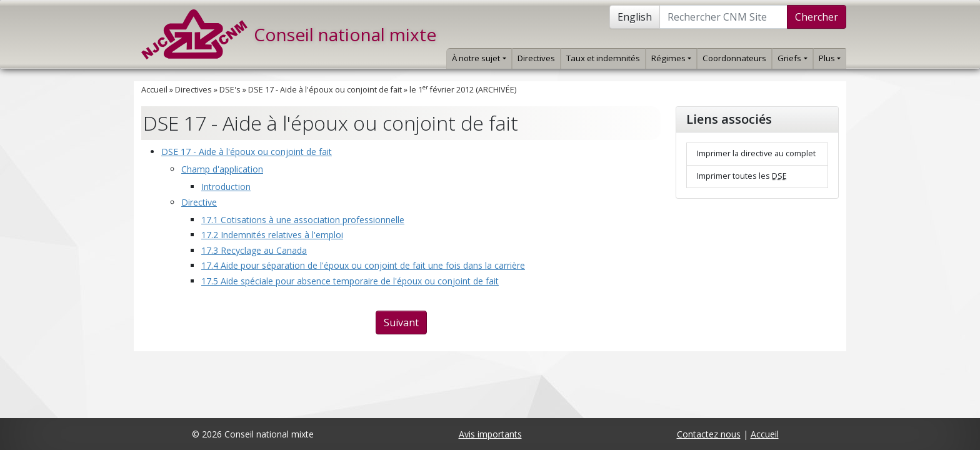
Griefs (792, 58)
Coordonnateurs (734, 58)
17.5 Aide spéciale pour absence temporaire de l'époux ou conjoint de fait (350, 281)
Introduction (226, 187)
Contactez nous (709, 434)
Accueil (154, 90)
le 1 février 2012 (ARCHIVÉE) (463, 90)
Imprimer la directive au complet (756, 153)
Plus (830, 58)
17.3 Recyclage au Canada (254, 250)
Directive (199, 202)
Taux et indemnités (603, 58)
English (635, 17)
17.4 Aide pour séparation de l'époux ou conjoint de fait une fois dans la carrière (363, 265)
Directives (536, 58)
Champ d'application (222, 169)
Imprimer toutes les (742, 176)
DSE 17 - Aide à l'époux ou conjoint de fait (325, 90)
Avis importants (490, 434)
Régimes (671, 58)
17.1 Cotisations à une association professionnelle (303, 220)
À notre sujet (479, 58)
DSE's (230, 90)
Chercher (817, 17)
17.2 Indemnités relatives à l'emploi (272, 235)
